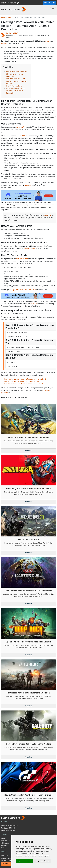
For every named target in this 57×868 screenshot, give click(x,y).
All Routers (5, 843)
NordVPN (22, 136)
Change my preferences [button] (42, 861)
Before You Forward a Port (16, 79)
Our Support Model (8, 828)
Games (10, 18)
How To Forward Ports (14, 86)
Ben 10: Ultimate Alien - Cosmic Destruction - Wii (22, 381)
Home (3, 18)
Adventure (5, 44)
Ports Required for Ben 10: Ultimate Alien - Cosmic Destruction (15, 91)
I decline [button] (28, 861)
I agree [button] (20, 861)
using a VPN (21, 127)
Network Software (8, 841)
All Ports (4, 845)
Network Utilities (30, 249)
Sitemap (4, 834)
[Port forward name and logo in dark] (13, 9)
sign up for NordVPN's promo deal (24, 290)
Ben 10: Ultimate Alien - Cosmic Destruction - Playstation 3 (25, 379)
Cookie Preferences (8, 861)
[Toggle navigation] (53, 9)
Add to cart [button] (49, 3)
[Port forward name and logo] (10, 3)
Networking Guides (8, 830)
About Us (4, 856)
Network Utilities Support (10, 826)
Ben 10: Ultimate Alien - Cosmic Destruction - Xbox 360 (24, 384)
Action (48, 41)
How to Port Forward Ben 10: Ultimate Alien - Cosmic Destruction (16, 74)
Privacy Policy (6, 858)
